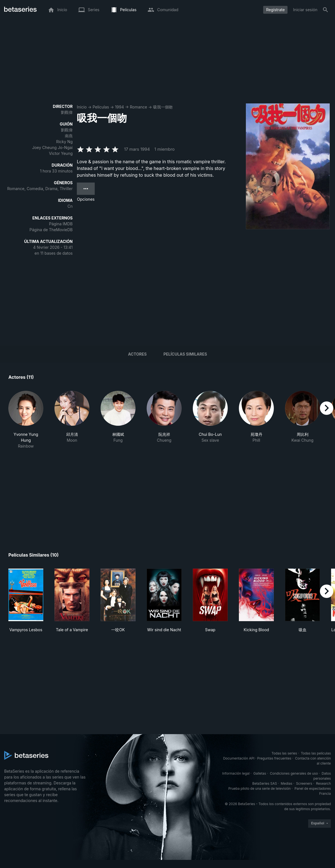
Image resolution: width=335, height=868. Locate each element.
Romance (139, 107)
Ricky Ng (64, 142)
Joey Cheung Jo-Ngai (52, 147)
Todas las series (284, 753)
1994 (119, 107)
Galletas (260, 773)
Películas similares (185, 354)
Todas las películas (316, 753)
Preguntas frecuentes (274, 758)
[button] (26, 420)
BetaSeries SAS (265, 783)
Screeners (304, 783)
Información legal (236, 773)
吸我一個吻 (163, 107)
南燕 (69, 136)
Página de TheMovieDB (51, 230)
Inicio (82, 107)
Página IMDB (61, 224)
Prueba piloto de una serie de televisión (259, 788)
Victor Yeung (61, 153)
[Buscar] (326, 10)
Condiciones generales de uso (294, 773)
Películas (101, 107)
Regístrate (275, 10)
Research (323, 783)
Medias (287, 783)
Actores (137, 354)
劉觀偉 (67, 112)
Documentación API (239, 758)
